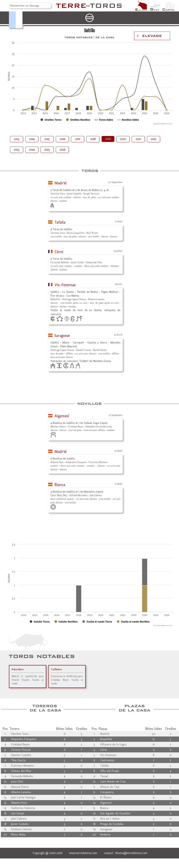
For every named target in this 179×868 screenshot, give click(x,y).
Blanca (60, 485)
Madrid (61, 183)
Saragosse (62, 336)
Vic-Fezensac (65, 285)
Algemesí (62, 416)
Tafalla (60, 222)
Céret (59, 252)
